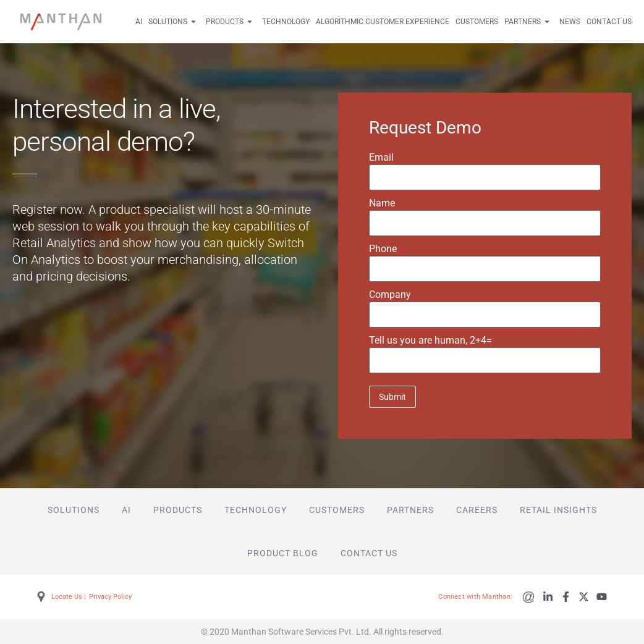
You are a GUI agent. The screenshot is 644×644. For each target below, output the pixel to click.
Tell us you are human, (430, 341)
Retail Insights (558, 510)
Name (382, 203)
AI (139, 22)
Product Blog (283, 553)
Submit (392, 397)
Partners (529, 22)
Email (381, 158)
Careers (477, 510)
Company (390, 295)
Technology (286, 22)
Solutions (174, 22)
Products (231, 22)
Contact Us (609, 22)
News (570, 22)
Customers (477, 22)
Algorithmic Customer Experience (383, 22)
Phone (383, 249)
